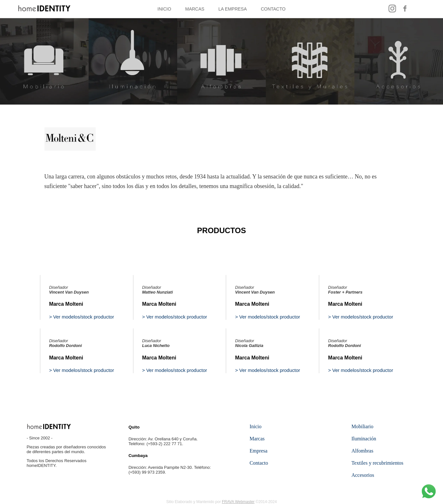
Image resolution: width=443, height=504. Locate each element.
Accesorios (363, 475)
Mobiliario (362, 426)
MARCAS (195, 9)
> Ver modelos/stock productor (81, 317)
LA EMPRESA (233, 9)
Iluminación (364, 439)
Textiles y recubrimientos (377, 463)
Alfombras (362, 451)
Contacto (259, 463)
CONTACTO (273, 9)
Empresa (258, 451)
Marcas (257, 439)
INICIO (164, 9)
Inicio (255, 426)
